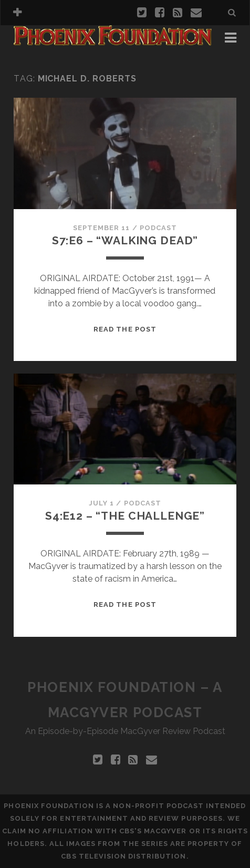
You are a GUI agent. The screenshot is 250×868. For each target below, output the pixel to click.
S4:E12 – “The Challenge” (125, 516)
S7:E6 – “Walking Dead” (125, 240)
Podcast (158, 228)
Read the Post (125, 329)
